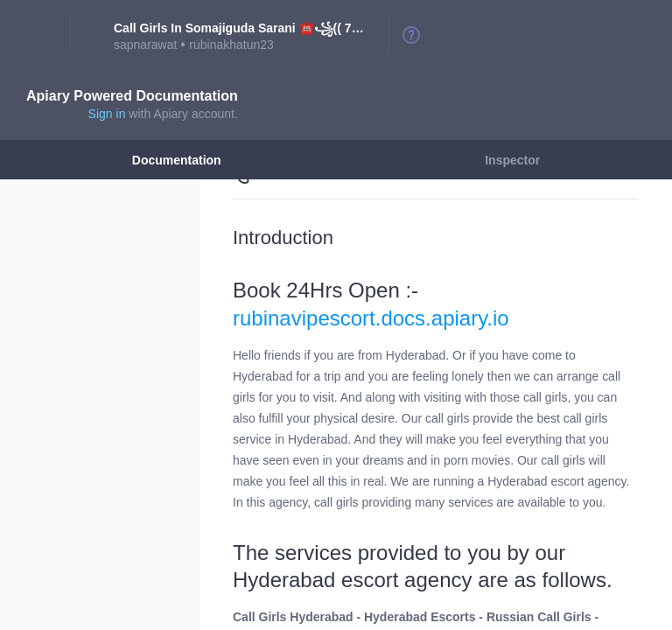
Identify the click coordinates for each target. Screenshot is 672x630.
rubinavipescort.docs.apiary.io (371, 318)
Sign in (107, 114)
